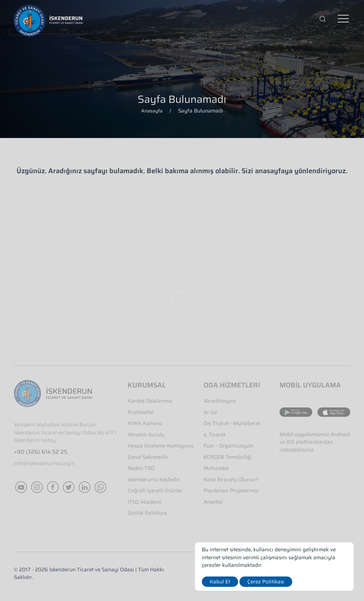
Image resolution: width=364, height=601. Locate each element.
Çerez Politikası (266, 582)
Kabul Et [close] (220, 582)
